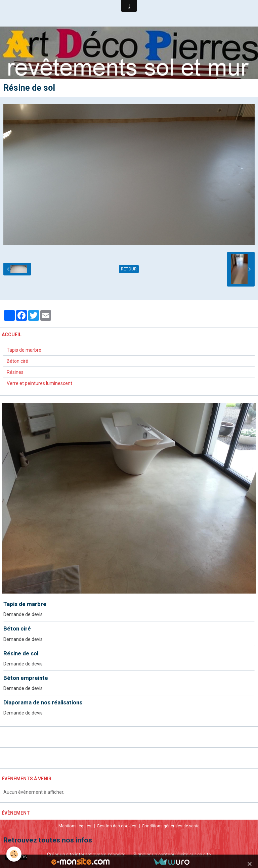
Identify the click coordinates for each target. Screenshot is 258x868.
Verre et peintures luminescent (39, 383)
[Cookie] (14, 854)
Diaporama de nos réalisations (43, 702)
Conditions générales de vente (171, 826)
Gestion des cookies (117, 826)
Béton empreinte (26, 678)
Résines (15, 372)
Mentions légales (75, 826)
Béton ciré (17, 361)
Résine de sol (21, 653)
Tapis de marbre (24, 350)
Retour (129, 269)
